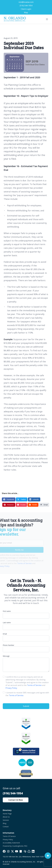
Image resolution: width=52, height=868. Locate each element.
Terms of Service (20, 563)
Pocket (21, 505)
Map (26, 12)
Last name (7, 623)
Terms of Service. (16, 695)
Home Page (7, 814)
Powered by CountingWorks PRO (15, 846)
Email (44, 505)
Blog (4, 823)
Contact (6, 827)
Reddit (33, 505)
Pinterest (9, 505)
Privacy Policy (11, 688)
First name (7, 611)
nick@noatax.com (26, 2)
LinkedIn (34, 499)
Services (6, 820)
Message (6, 656)
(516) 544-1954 (26, 6)
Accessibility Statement (11, 843)
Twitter (22, 499)
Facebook (9, 499)
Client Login (26, 9)
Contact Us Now (16, 800)
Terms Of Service (9, 836)
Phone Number (8, 645)
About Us (6, 817)
